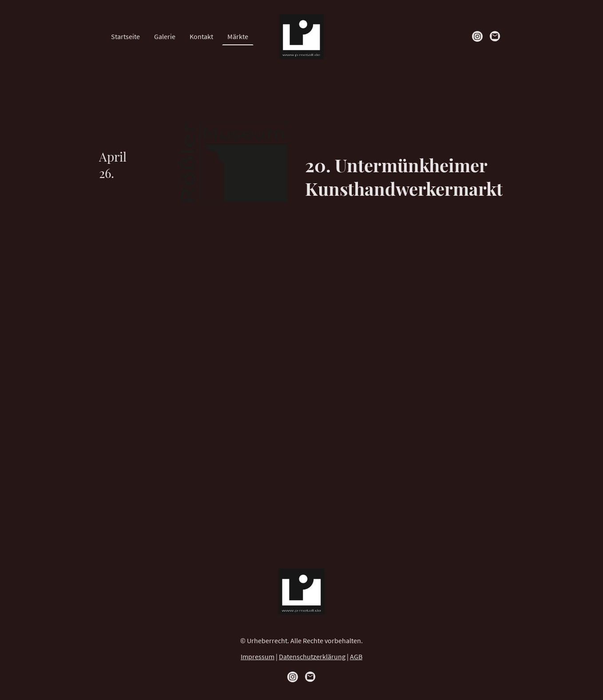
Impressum (258, 656)
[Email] (495, 36)
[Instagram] (477, 36)
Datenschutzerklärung (312, 656)
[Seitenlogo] (302, 37)
